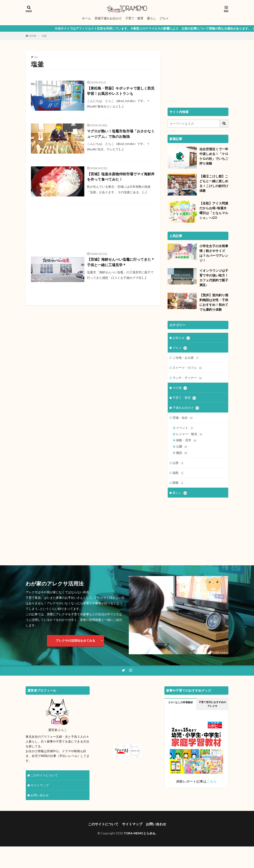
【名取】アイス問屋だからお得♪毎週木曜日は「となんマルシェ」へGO (214, 210)
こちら (212, 781)
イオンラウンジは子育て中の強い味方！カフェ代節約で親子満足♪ (214, 278)
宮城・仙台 (183, 418)
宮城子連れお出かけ (108, 18)
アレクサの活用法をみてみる (76, 641)
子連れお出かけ (186, 408)
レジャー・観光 (189, 434)
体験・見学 (186, 440)
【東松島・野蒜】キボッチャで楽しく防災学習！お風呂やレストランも (121, 91)
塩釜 (44, 36)
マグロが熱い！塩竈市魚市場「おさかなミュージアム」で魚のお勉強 (121, 134)
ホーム (86, 18)
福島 (178, 473)
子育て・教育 (134, 18)
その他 (180, 388)
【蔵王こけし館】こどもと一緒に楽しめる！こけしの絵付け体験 (214, 183)
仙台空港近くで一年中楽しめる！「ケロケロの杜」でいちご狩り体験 (214, 156)
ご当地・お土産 (186, 358)
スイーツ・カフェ (187, 368)
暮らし (151, 18)
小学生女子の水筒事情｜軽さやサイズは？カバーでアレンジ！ (214, 253)
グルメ (164, 18)
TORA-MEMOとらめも (140, 833)
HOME (33, 36)
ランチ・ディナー (187, 378)
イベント (185, 428)
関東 (178, 483)
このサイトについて (44, 775)
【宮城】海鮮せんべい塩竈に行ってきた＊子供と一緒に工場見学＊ (121, 262)
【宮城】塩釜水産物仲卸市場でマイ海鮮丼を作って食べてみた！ (121, 177)
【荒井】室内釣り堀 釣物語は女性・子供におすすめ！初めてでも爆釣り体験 (214, 302)
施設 (182, 453)
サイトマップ (40, 785)
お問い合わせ (40, 795)
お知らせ (181, 338)
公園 (182, 447)
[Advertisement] (93, 225)
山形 (178, 463)
